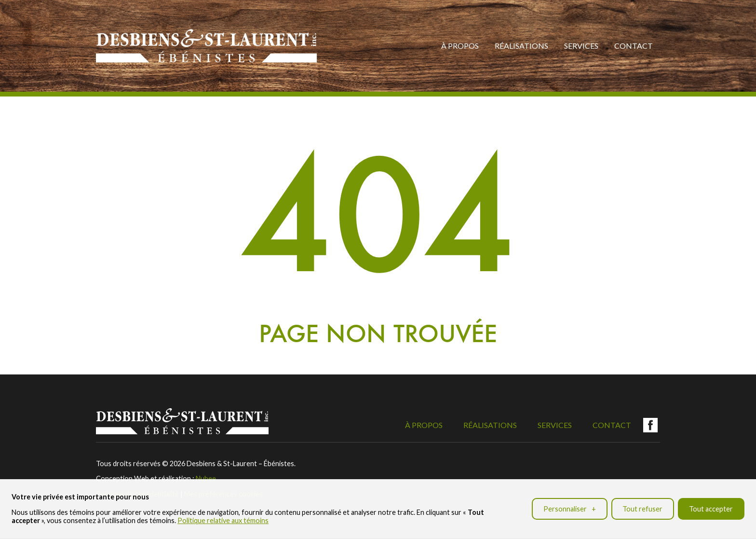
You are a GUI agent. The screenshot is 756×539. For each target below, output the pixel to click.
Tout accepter (711, 507)
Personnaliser (570, 507)
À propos (460, 46)
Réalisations (521, 46)
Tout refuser (642, 507)
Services (581, 46)
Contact (634, 46)
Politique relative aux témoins (223, 519)
